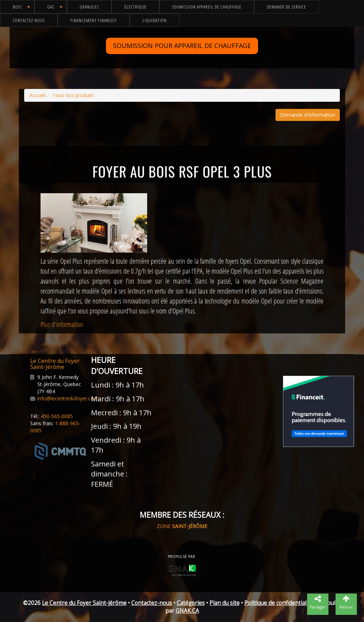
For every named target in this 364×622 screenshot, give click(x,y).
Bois (17, 7)
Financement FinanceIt (94, 20)
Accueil (38, 95)
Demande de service (287, 7)
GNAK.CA (187, 611)
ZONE (182, 526)
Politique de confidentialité (279, 603)
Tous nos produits (73, 95)
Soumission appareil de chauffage (207, 7)
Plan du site (224, 603)
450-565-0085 (57, 416)
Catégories (191, 603)
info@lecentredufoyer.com (68, 398)
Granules (89, 7)
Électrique (135, 7)
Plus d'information (62, 324)
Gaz (51, 7)
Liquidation (155, 20)
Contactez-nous (29, 20)
